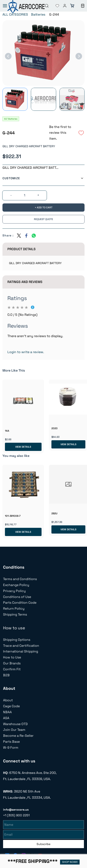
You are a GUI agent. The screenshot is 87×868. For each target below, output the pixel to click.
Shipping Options (17, 640)
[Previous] (8, 56)
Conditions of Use (17, 597)
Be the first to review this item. (60, 133)
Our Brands (12, 663)
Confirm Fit (12, 669)
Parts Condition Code (20, 603)
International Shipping (21, 651)
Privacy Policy (14, 591)
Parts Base (11, 742)
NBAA (7, 712)
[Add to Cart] (43, 208)
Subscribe (43, 843)
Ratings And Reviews (25, 282)
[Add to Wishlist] (81, 133)
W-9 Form (11, 748)
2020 (55, 428)
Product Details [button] (21, 249)
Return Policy (14, 609)
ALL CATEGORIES (15, 14)
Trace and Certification (21, 646)
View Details (23, 447)
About (8, 700)
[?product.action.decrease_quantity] (11, 195)
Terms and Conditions (20, 579)
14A (7, 431)
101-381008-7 (13, 516)
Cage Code (11, 706)
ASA (6, 718)
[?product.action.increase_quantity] (38, 195)
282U (54, 513)
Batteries (38, 14)
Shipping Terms (15, 614)
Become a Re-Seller (18, 736)
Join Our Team (14, 730)
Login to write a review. (26, 352)
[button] (54, 6)
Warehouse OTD (15, 724)
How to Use (12, 657)
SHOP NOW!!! (70, 862)
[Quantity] (24, 195)
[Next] (79, 56)
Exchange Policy (16, 585)
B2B (6, 675)
